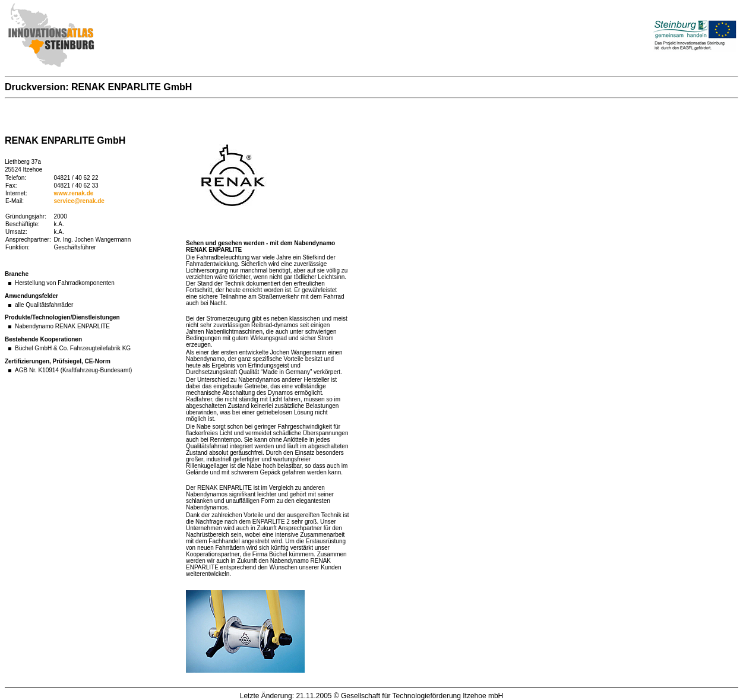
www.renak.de (74, 193)
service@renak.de (79, 201)
